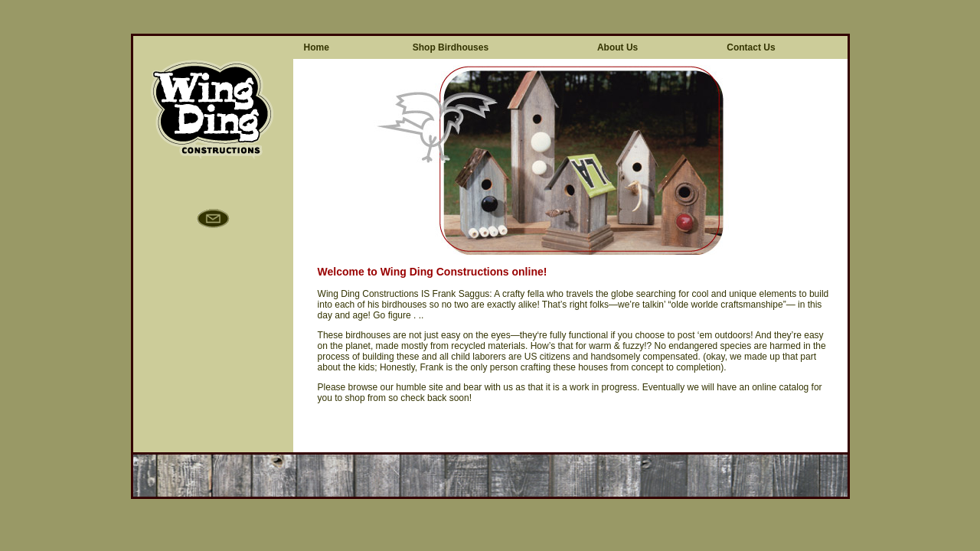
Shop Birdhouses (451, 47)
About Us (617, 47)
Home (317, 47)
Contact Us (751, 47)
